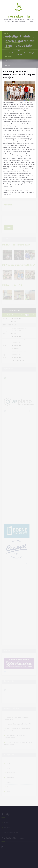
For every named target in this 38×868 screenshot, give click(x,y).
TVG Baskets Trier (19, 16)
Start (19, 51)
